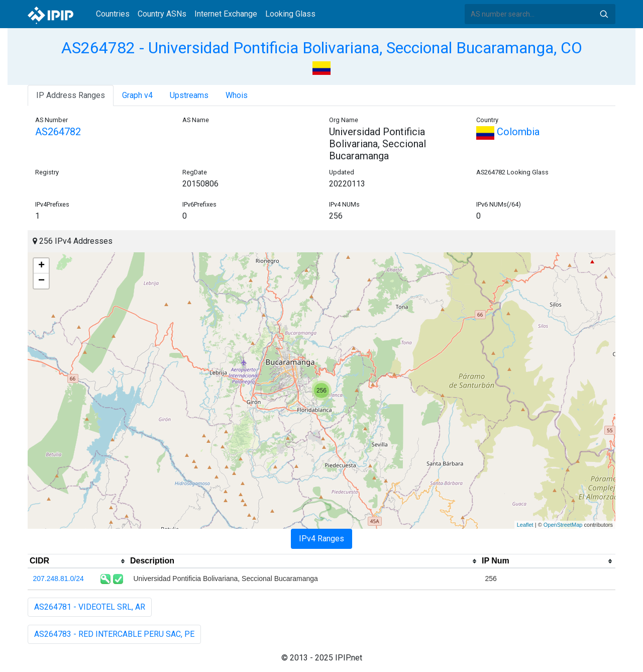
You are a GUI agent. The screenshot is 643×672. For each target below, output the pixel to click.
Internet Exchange (226, 14)
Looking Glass (290, 14)
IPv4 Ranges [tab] (321, 539)
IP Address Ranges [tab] (71, 95)
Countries (113, 14)
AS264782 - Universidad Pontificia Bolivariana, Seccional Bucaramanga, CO (322, 48)
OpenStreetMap (563, 525)
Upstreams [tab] (189, 95)
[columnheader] (78, 561)
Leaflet (525, 525)
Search (604, 14)
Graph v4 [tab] (137, 95)
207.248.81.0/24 (59, 579)
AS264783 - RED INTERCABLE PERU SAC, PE (114, 634)
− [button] (41, 281)
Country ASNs (162, 14)
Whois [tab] (237, 95)
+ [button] (41, 266)
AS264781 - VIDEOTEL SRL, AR (90, 607)
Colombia (508, 132)
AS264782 (58, 132)
